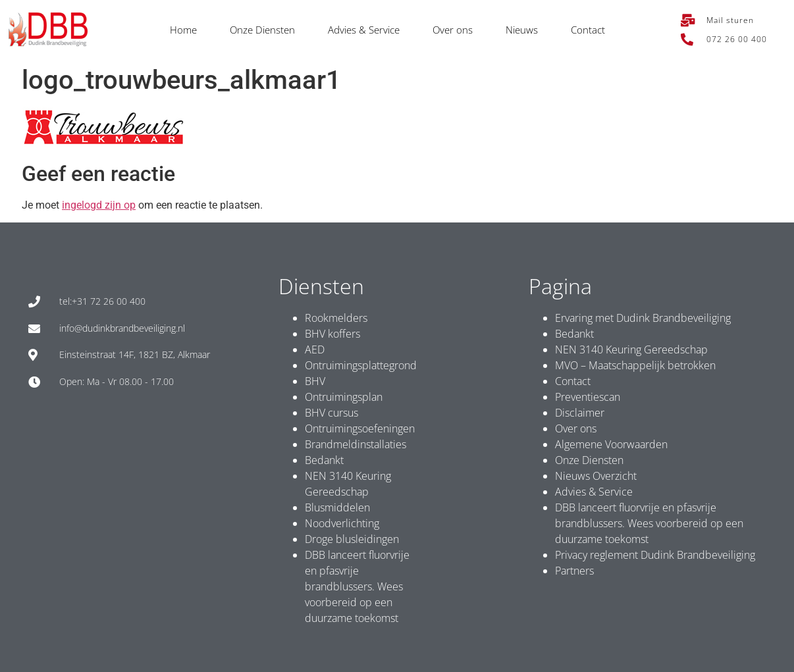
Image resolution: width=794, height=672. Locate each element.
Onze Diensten (262, 30)
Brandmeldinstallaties (356, 444)
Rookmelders (336, 318)
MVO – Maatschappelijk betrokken (635, 365)
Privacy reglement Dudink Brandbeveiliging (655, 555)
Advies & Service (364, 30)
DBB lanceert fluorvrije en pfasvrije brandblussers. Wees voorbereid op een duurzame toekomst (357, 586)
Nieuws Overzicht (596, 476)
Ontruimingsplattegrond (361, 365)
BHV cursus (331, 413)
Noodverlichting (342, 523)
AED (315, 349)
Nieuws (522, 30)
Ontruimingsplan (344, 397)
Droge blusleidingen (352, 539)
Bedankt (324, 460)
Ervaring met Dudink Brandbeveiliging (643, 318)
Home (183, 30)
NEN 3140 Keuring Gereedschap (631, 349)
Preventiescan (588, 397)
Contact (588, 30)
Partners (574, 571)
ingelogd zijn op (99, 205)
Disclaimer (580, 413)
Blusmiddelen (337, 507)
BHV (315, 381)
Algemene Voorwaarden (611, 444)
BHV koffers (332, 334)
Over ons (453, 30)
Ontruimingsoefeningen (360, 428)
